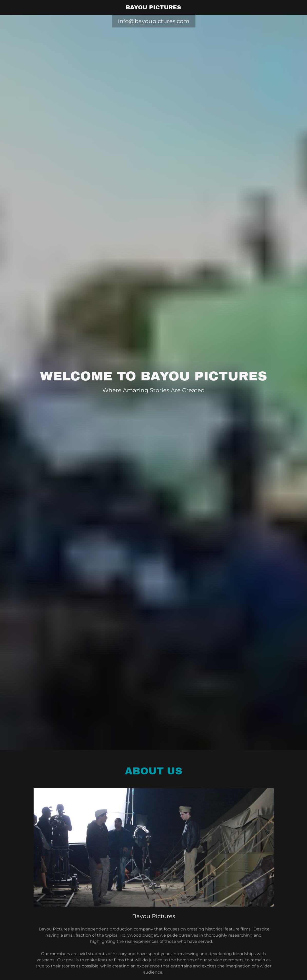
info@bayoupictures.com (154, 21)
